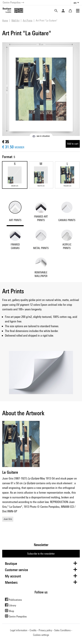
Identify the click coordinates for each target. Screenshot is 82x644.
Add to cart (73, 144)
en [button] (75, 3)
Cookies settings (41, 635)
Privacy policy (45, 630)
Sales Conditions (62, 630)
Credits (33, 630)
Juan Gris (8, 519)
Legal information (19, 630)
